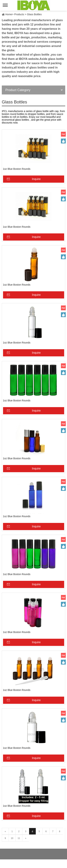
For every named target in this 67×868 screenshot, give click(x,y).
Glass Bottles (34, 14)
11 (19, 838)
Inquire (36, 179)
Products (19, 14)
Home (9, 14)
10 (12, 838)
